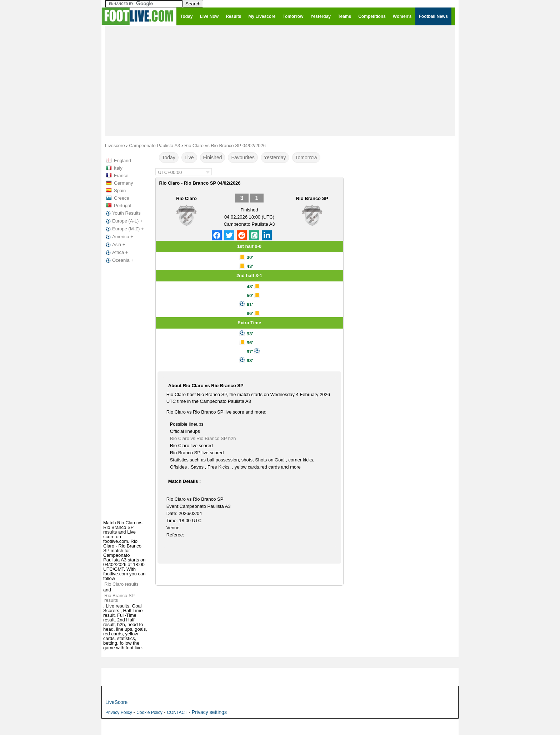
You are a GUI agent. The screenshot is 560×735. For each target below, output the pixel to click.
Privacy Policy (119, 712)
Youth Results (122, 213)
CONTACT (177, 712)
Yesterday (275, 157)
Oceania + (119, 260)
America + (119, 237)
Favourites (243, 157)
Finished (213, 157)
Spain (120, 191)
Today (169, 157)
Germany (123, 183)
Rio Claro (186, 198)
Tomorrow (306, 157)
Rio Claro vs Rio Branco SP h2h (203, 438)
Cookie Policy (149, 712)
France (121, 176)
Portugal (122, 206)
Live (189, 157)
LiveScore (116, 702)
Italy (118, 168)
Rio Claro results (121, 584)
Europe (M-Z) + (124, 229)
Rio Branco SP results (119, 598)
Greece (122, 198)
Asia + (115, 245)
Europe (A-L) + (124, 221)
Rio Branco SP (312, 198)
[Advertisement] (280, 81)
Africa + (116, 252)
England (122, 161)
